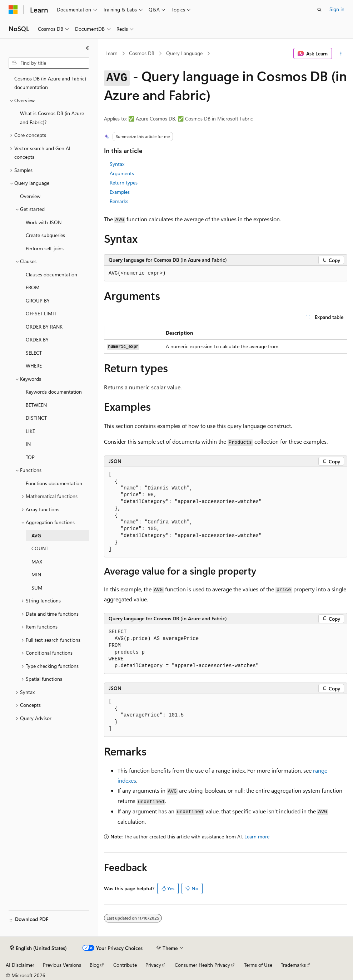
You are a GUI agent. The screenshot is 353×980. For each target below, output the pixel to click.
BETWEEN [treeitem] (36, 405)
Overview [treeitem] (30, 196)
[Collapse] (88, 48)
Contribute (125, 965)
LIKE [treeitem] (30, 431)
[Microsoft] (13, 10)
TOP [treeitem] (30, 457)
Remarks (119, 201)
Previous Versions (62, 965)
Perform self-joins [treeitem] (45, 248)
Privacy (153, 965)
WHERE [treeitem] (34, 366)
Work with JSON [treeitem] (44, 222)
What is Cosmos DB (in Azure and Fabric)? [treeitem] (52, 118)
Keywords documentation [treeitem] (54, 392)
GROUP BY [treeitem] (38, 301)
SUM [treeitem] (37, 588)
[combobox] (49, 63)
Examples (120, 192)
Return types (124, 183)
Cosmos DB (142, 53)
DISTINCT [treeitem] (36, 418)
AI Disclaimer (20, 965)
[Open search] (319, 10)
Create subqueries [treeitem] (45, 235)
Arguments (122, 173)
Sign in (337, 9)
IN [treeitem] (28, 444)
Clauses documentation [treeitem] (51, 274)
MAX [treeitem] (37, 562)
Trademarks (293, 965)
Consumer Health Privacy (202, 965)
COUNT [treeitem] (40, 548)
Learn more (257, 836)
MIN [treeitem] (36, 574)
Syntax (117, 164)
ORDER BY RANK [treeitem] (44, 327)
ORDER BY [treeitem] (37, 339)
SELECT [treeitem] (34, 353)
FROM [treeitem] (33, 287)
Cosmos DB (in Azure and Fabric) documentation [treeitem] (50, 83)
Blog (95, 965)
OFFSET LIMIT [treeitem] (41, 313)
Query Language (184, 53)
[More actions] (341, 54)
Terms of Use (258, 965)
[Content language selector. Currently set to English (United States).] (38, 948)
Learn (111, 53)
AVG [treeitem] (36, 535)
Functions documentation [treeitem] (54, 483)
